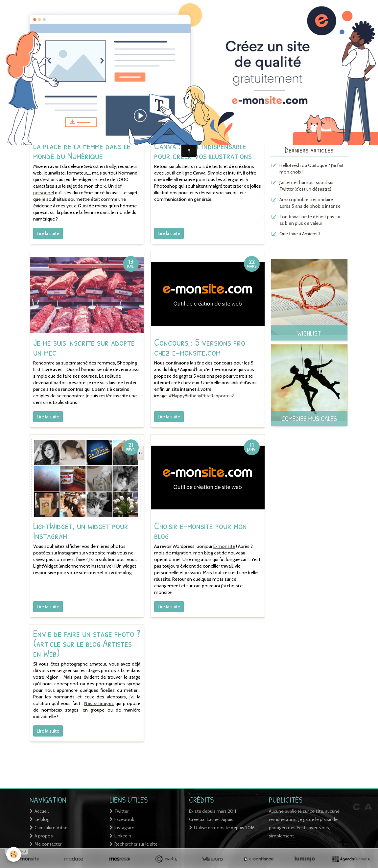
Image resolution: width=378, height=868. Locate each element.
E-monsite (224, 546)
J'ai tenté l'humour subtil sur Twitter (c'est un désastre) (307, 186)
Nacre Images (99, 703)
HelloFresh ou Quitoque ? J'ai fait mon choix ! (311, 169)
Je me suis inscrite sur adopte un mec (84, 347)
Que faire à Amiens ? (300, 234)
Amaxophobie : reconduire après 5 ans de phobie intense (310, 203)
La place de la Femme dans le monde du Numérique (82, 151)
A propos (44, 836)
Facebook (124, 819)
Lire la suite (48, 233)
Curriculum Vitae (51, 828)
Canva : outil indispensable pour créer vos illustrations (203, 151)
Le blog (42, 819)
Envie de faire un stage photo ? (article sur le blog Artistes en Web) (87, 643)
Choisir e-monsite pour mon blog (201, 530)
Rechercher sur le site (136, 844)
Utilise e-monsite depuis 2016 (224, 828)
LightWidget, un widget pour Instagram (81, 530)
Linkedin (123, 836)
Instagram (124, 828)
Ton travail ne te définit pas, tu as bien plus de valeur (310, 220)
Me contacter (48, 844)
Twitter (121, 811)
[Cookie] (14, 854)
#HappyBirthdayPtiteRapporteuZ (202, 396)
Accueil (42, 811)
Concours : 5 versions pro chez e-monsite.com (200, 347)
